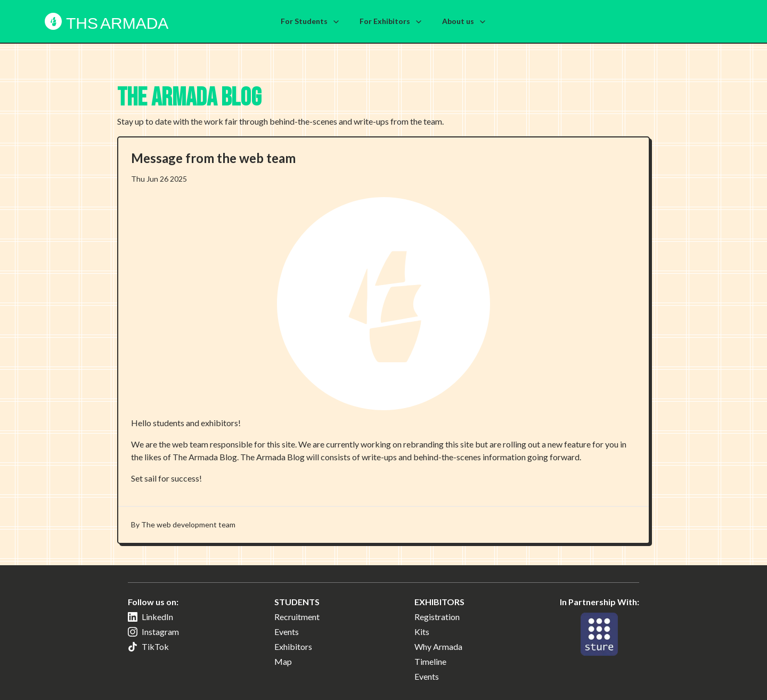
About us (464, 21)
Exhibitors (293, 646)
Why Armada (438, 646)
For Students (311, 21)
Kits (422, 632)
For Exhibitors (391, 21)
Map (283, 661)
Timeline (430, 661)
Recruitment (297, 617)
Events (287, 632)
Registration (437, 617)
